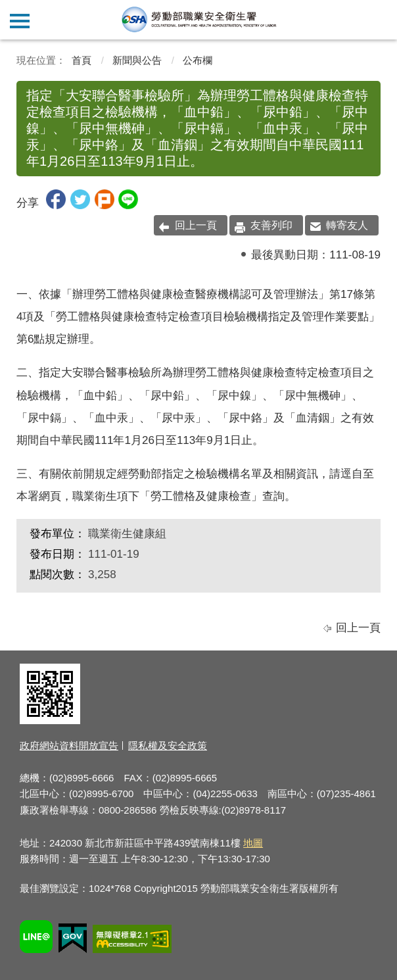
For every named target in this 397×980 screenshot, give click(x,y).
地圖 (253, 843)
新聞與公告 (137, 60)
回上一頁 (196, 225)
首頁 (82, 60)
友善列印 (271, 225)
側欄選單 (20, 21)
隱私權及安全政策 (168, 746)
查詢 (377, 20)
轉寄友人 (347, 225)
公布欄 (198, 60)
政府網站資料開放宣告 (69, 746)
